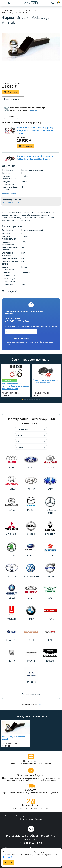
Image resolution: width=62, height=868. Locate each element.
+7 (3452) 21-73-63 (18, 321)
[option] (19, 74)
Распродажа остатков (41, 816)
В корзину (11, 92)
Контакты (38, 819)
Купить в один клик (13, 99)
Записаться (11, 116)
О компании (9, 816)
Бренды (54, 816)
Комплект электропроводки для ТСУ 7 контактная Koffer (45, 381)
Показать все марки (31, 694)
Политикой (8, 857)
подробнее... (33, 111)
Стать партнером (27, 819)
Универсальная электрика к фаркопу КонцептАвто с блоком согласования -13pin (35, 130)
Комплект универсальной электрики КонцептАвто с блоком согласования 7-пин (16, 386)
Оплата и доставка (23, 816)
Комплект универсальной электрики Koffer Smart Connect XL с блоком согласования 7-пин (35, 159)
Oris (39, 705)
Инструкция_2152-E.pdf (11, 202)
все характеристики (10, 193)
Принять (9, 862)
